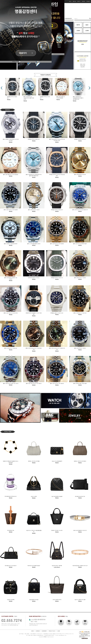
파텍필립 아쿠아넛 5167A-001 (80, 139)
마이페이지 (88, 1)
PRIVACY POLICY (52, 631)
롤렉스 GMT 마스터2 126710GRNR (11, 210)
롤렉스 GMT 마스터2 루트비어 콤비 (80, 244)
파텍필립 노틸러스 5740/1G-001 (57, 313)
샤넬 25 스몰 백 (34, 497)
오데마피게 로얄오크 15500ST (34, 278)
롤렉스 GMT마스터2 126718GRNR (57, 244)
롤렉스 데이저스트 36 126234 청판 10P (80, 210)
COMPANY (38, 631)
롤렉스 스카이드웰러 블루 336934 (34, 244)
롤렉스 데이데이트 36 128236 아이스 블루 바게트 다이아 (45, 98)
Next (89, 88)
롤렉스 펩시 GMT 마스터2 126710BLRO (34, 384)
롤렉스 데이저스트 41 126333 (80, 278)
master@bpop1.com (62, 635)
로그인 (70, 1)
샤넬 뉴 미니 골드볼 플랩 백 (57, 461)
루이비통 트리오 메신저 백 (80, 496)
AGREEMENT (44, 631)
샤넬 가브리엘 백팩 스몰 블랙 (57, 496)
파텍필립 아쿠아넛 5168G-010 (57, 278)
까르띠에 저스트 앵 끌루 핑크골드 (34, 566)
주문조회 (83, 1)
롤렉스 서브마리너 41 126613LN (80, 313)
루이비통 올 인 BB (11, 530)
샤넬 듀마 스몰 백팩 (11, 600)
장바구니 (79, 1)
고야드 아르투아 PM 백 (57, 600)
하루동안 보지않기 (16, 62)
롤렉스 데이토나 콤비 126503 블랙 (80, 384)
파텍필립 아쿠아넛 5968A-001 (57, 210)
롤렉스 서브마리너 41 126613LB (11, 348)
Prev (2, 88)
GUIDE (59, 631)
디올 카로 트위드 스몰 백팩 (57, 566)
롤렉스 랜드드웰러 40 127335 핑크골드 (11, 175)
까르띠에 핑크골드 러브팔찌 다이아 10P (80, 566)
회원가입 (74, 1)
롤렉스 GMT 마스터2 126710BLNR (57, 384)
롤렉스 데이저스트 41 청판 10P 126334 (11, 383)
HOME (32, 631)
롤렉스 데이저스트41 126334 (80, 348)
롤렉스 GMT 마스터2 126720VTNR (11, 313)
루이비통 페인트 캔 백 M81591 (11, 496)
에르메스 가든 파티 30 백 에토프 (80, 461)
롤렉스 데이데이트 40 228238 (80, 175)
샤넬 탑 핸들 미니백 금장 (34, 600)
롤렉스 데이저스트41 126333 (34, 210)
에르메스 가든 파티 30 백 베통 (34, 461)
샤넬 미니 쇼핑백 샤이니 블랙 (80, 600)
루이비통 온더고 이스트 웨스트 (11, 566)
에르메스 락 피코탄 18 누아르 (57, 530)
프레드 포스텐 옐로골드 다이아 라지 (80, 530)
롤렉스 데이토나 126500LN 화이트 (11, 244)
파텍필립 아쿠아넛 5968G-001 (34, 139)
